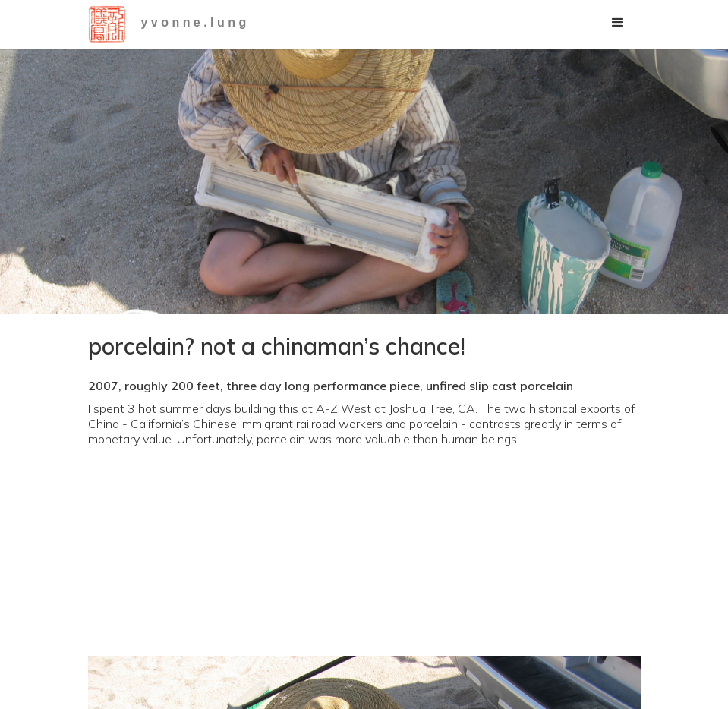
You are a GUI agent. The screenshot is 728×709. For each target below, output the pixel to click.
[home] (107, 24)
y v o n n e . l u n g (194, 22)
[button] (618, 23)
